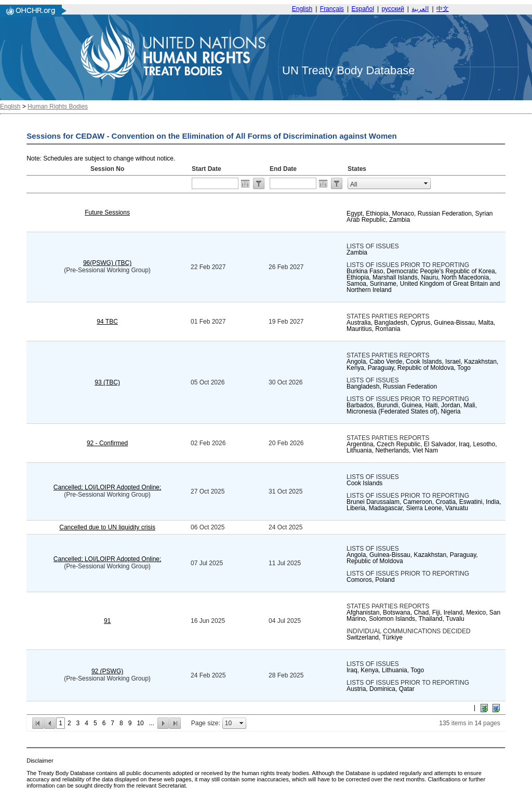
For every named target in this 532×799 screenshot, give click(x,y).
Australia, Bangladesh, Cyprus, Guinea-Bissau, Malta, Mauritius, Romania (421, 326)
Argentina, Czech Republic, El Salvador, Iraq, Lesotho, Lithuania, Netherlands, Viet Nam (422, 447)
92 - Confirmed (107, 443)
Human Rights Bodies (58, 106)
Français (332, 9)
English (302, 9)
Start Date (207, 169)
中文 (443, 9)
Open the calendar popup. (245, 183)
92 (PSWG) (107, 671)
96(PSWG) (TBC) (107, 263)
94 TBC (107, 322)
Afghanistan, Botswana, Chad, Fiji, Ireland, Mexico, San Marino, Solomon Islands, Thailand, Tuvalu (423, 616)
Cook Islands (364, 483)
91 (107, 621)
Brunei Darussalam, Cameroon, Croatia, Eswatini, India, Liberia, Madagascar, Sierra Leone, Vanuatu (424, 505)
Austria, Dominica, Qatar (381, 689)
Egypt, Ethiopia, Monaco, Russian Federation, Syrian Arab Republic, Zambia (420, 217)
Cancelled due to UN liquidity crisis (107, 527)
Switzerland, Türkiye (375, 637)
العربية (420, 9)
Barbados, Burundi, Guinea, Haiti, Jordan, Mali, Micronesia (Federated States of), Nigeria (412, 408)
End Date (283, 169)
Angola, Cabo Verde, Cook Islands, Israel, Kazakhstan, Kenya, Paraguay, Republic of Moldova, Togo (422, 365)
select (426, 183)
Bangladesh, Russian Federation (392, 387)
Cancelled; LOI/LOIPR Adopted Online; (107, 487)
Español (363, 9)
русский (393, 9)
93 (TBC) (107, 382)
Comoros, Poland (371, 580)
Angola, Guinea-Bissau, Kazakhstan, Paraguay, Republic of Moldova (412, 558)
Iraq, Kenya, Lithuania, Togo (385, 670)
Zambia (357, 252)
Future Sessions (107, 212)
